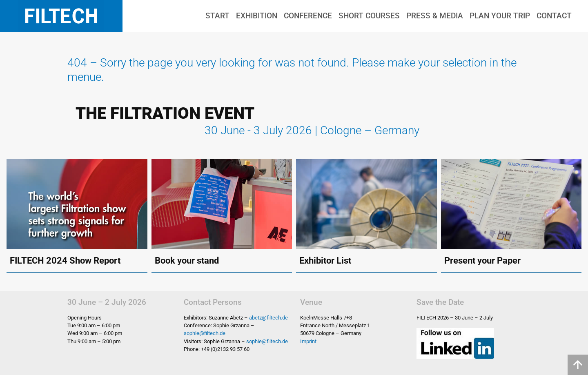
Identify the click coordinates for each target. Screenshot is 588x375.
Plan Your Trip (500, 16)
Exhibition (257, 16)
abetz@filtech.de (268, 318)
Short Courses (369, 16)
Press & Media (435, 16)
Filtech (61, 16)
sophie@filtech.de (205, 333)
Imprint (308, 341)
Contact (554, 16)
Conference (308, 16)
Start (217, 16)
